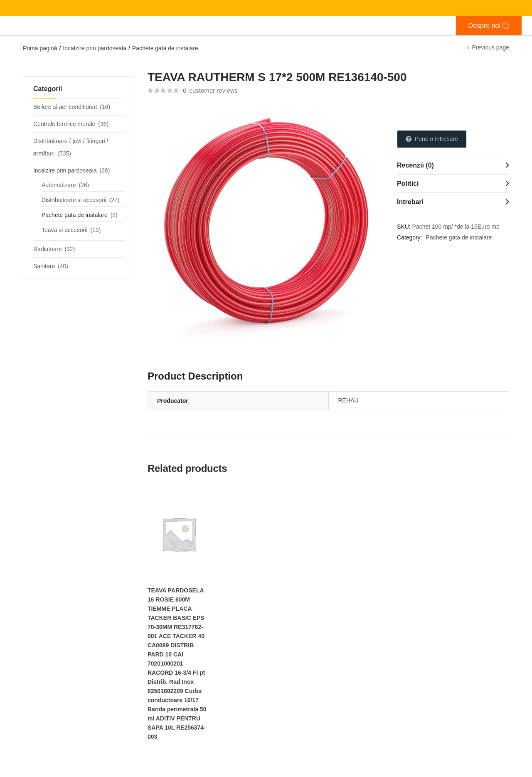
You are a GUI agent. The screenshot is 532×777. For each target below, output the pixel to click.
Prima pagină (40, 48)
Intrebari (410, 202)
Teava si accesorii (65, 230)
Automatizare (59, 185)
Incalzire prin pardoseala (95, 48)
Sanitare (44, 266)
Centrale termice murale (64, 124)
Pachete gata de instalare (165, 48)
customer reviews (210, 90)
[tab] (453, 165)
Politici (408, 184)
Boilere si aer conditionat (65, 107)
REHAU (349, 400)
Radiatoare (48, 249)
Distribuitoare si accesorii (74, 200)
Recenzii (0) (415, 165)
